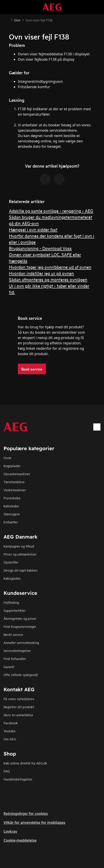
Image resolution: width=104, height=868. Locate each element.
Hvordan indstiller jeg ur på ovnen (41, 273)
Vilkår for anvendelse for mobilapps (35, 822)
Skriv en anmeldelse (18, 715)
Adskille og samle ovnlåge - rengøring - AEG (51, 211)
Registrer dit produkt (19, 707)
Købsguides (12, 578)
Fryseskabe (12, 498)
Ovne (7, 458)
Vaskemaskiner (15, 490)
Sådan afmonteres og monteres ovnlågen (48, 279)
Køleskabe (11, 506)
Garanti (9, 667)
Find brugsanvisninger (20, 626)
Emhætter (11, 522)
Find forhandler (15, 659)
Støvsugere (12, 514)
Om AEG (10, 739)
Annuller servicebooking (21, 642)
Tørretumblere (14, 482)
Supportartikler (15, 610)
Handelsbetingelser (18, 779)
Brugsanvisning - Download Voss (40, 248)
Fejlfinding (11, 602)
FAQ (7, 771)
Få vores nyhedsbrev (19, 699)
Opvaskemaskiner (17, 474)
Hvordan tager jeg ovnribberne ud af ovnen (50, 267)
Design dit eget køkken (20, 570)
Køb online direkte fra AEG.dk (25, 763)
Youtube (10, 731)
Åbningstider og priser (20, 618)
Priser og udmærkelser (20, 554)
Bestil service (13, 634)
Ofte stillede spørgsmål (21, 675)
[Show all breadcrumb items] (7, 20)
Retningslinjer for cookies (26, 814)
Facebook (11, 723)
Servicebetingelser (17, 650)
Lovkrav (10, 831)
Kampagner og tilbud (19, 546)
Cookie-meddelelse (20, 840)
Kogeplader (12, 466)
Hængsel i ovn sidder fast (33, 229)
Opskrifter (11, 562)
